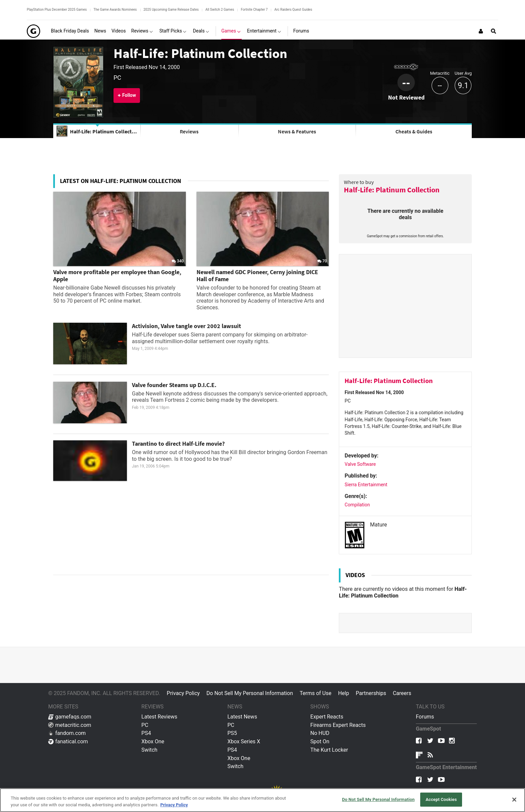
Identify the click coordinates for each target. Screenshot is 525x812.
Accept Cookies (441, 799)
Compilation (357, 505)
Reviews (189, 131)
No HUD (320, 733)
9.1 (463, 86)
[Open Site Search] (494, 31)
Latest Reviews (159, 717)
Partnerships (371, 693)
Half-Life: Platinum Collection (200, 53)
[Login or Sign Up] (481, 31)
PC (145, 725)
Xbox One (153, 741)
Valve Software (360, 464)
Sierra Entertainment (366, 485)
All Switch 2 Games (220, 10)
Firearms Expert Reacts (338, 725)
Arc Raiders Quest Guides (293, 10)
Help (344, 693)
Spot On (320, 741)
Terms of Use (316, 693)
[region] (262, 800)
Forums (425, 717)
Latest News (242, 717)
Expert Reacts (327, 717)
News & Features (297, 131)
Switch (149, 750)
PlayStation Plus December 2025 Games (57, 10)
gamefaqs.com (70, 717)
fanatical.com (68, 741)
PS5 (232, 733)
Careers (402, 693)
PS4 (146, 733)
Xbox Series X (244, 741)
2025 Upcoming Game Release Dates (171, 10)
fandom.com (67, 733)
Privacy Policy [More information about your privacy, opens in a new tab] (174, 805)
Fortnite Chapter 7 (254, 10)
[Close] (514, 800)
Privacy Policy (183, 693)
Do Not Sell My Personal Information (250, 693)
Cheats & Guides (414, 131)
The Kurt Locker (329, 750)
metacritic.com (70, 725)
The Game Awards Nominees (115, 10)
